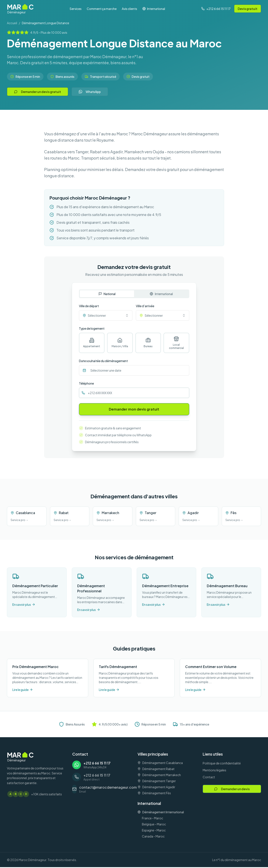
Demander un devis (232, 790)
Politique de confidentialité (222, 764)
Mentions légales (214, 771)
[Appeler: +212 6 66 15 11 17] (101, 778)
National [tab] (107, 294)
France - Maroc (152, 819)
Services (76, 9)
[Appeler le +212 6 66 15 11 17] (216, 9)
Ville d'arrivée (145, 306)
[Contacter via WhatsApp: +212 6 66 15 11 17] (101, 766)
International (154, 9)
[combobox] (106, 315)
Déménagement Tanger (157, 782)
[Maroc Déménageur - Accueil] (20, 9)
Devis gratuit (248, 9)
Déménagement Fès (154, 794)
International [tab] (161, 294)
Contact (209, 778)
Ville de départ (89, 306)
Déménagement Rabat (156, 770)
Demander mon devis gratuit (134, 410)
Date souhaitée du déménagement (103, 362)
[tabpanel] (134, 360)
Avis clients (129, 9)
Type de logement (92, 328)
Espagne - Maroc (154, 831)
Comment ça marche (102, 9)
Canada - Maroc (153, 837)
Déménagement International (161, 813)
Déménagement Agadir (156, 788)
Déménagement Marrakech (159, 776)
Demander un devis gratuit (38, 92)
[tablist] (134, 294)
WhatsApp (90, 92)
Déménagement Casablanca (160, 764)
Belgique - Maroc (154, 825)
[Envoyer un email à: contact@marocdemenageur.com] (101, 790)
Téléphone (86, 384)
